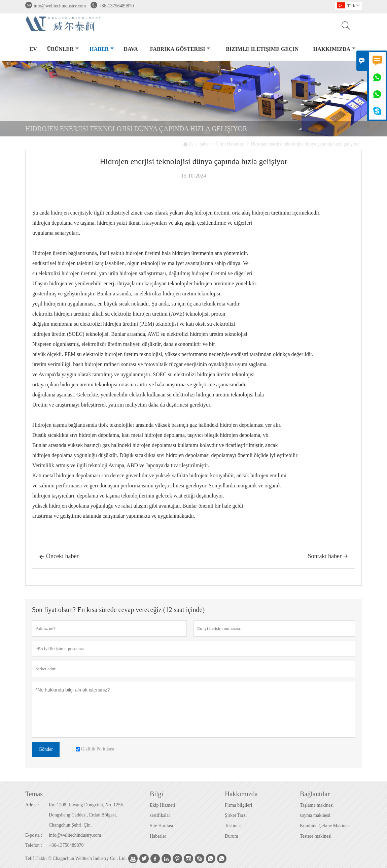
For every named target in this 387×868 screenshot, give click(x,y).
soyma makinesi (315, 815)
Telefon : (34, 845)
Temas (34, 794)
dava (131, 49)
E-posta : (34, 835)
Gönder (46, 749)
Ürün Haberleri (230, 144)
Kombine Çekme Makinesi (325, 826)
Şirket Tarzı (236, 815)
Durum (232, 836)
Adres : (32, 805)
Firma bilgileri (238, 805)
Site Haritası (162, 826)
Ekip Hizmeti (162, 805)
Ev (33, 49)
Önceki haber (59, 557)
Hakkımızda (334, 49)
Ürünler (63, 49)
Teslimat (233, 826)
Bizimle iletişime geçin (262, 49)
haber (102, 49)
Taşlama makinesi (317, 805)
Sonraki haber (328, 556)
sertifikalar (160, 815)
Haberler (158, 836)
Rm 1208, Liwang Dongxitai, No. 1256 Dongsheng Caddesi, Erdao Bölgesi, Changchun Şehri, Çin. (86, 815)
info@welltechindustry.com (60, 6)
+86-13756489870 (116, 6)
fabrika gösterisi (180, 49)
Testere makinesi (316, 836)
